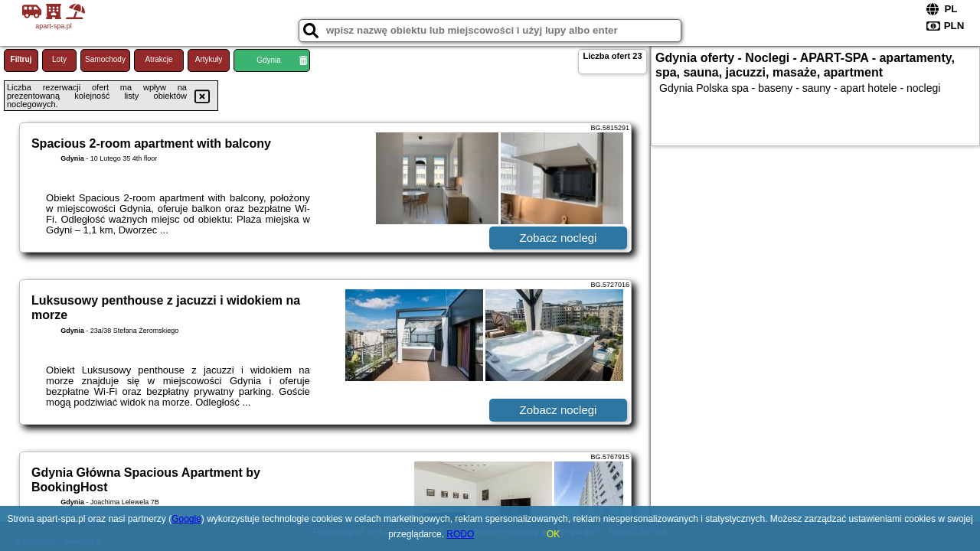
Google (186, 519)
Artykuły (209, 59)
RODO (460, 534)
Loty (59, 59)
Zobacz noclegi (559, 238)
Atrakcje (158, 59)
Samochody (105, 59)
